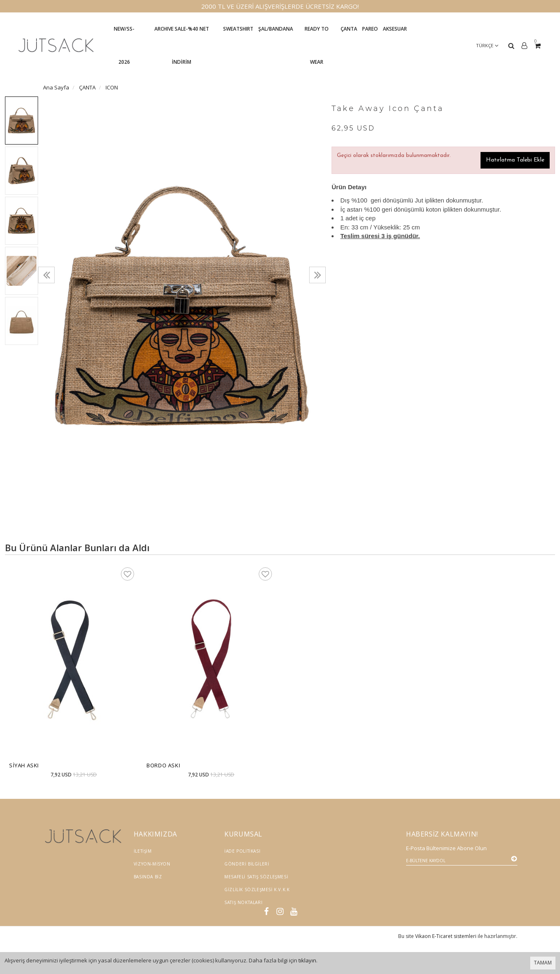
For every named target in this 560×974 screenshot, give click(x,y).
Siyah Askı (24, 765)
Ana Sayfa (56, 87)
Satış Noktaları (243, 902)
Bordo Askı (163, 765)
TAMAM (543, 963)
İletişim (143, 851)
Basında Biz (148, 877)
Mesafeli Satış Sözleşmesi (256, 877)
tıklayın (307, 960)
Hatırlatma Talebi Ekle (515, 160)
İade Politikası (242, 851)
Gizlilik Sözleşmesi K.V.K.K (257, 890)
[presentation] (46, 275)
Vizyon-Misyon (152, 864)
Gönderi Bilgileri (247, 864)
